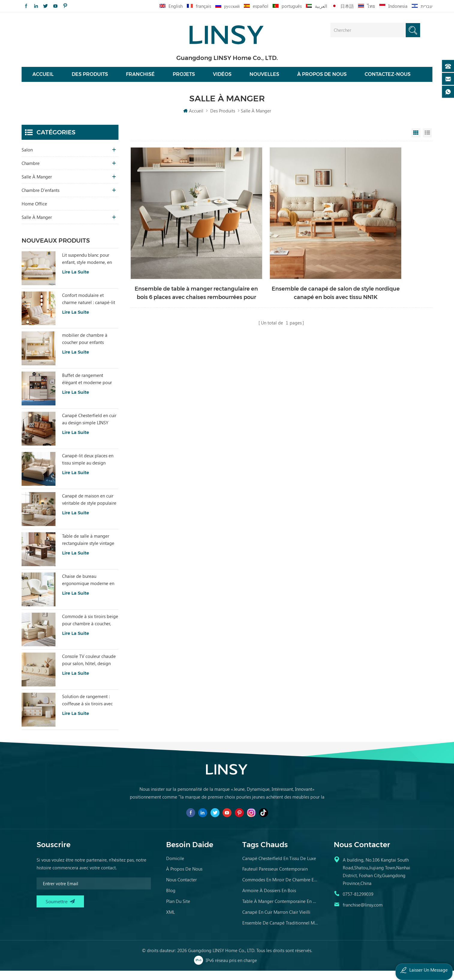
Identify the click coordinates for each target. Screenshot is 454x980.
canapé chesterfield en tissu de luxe (279, 867)
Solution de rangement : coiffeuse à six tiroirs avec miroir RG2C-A (87, 710)
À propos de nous (322, 79)
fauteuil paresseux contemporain (275, 878)
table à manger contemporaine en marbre (280, 910)
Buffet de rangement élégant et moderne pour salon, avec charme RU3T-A (89, 388)
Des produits (90, 79)
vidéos (222, 79)
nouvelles (264, 79)
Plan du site (178, 910)
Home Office (34, 213)
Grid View (416, 142)
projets (184, 79)
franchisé (140, 79)
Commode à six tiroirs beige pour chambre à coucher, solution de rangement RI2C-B (90, 629)
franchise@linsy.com (363, 914)
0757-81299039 (358, 903)
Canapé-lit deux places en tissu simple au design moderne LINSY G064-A (88, 468)
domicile (175, 867)
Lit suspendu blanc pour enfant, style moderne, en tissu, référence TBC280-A (87, 268)
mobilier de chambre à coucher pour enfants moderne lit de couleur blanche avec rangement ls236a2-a (86, 348)
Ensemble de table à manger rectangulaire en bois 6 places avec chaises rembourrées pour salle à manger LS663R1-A (178, 266)
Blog (171, 899)
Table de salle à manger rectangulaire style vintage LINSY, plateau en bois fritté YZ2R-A (89, 549)
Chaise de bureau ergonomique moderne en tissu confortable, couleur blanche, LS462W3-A (88, 589)
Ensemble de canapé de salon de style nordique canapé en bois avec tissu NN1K (280, 266)
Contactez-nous (388, 79)
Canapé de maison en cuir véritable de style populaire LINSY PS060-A (89, 509)
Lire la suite (76, 281)
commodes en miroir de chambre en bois (280, 889)
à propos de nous (184, 878)
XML (170, 921)
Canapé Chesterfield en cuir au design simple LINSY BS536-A (89, 429)
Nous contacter (181, 889)
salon (27, 159)
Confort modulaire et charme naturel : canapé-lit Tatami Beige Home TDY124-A (89, 308)
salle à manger (37, 186)
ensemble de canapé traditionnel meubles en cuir (280, 932)
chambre (31, 172)
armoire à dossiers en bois (269, 899)
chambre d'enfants (40, 199)
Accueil (43, 79)
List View (427, 142)
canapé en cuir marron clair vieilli (276, 921)
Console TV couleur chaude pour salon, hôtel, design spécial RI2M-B (89, 669)
